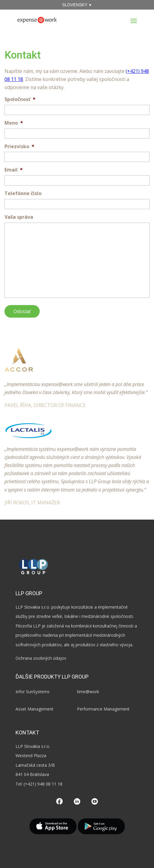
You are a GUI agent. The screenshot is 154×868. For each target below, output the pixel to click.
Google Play (101, 826)
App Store (53, 826)
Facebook (59, 801)
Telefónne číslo (23, 193)
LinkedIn (77, 801)
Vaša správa (19, 217)
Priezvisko (19, 147)
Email (14, 170)
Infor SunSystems (33, 692)
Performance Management (103, 709)
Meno (14, 123)
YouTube (95, 801)
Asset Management (34, 709)
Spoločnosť (20, 99)
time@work (88, 692)
